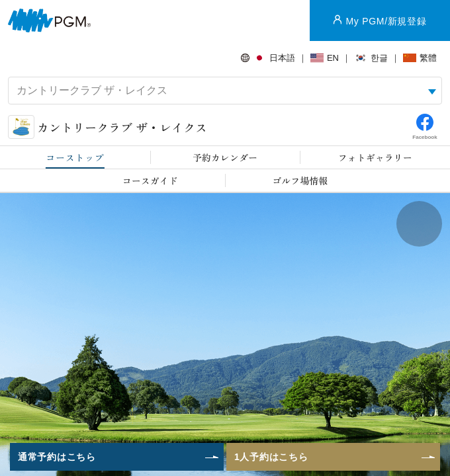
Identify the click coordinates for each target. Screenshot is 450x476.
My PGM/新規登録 (386, 21)
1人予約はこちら (271, 457)
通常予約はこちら (57, 457)
